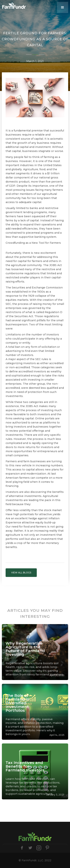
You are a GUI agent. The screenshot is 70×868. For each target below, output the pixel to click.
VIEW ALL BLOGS (21, 573)
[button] (63, 7)
